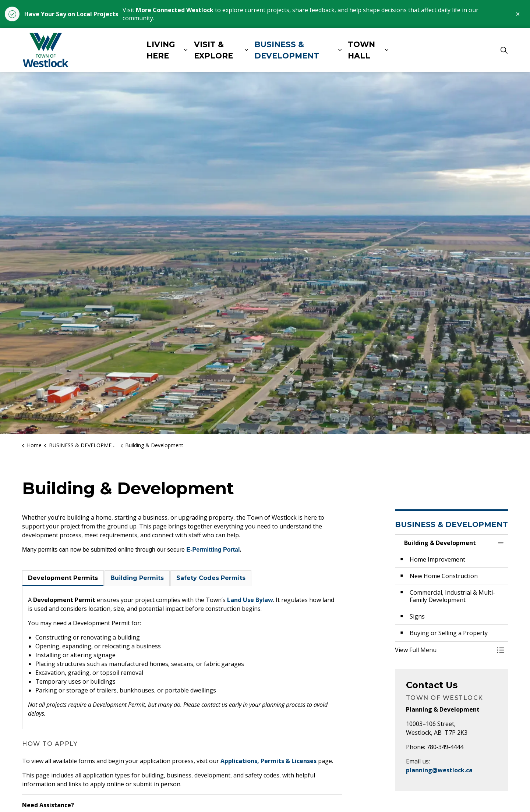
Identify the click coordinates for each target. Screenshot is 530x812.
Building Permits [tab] (137, 578)
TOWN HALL (361, 50)
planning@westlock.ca (439, 770)
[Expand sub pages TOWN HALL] (386, 50)
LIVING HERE (161, 50)
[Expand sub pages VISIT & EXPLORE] (246, 50)
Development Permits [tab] (63, 578)
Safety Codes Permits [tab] (211, 578)
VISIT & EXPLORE (213, 50)
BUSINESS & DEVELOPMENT (287, 50)
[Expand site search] (504, 50)
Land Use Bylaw (250, 600)
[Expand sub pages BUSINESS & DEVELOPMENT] (340, 50)
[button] (444, 650)
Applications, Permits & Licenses (268, 761)
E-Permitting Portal (213, 550)
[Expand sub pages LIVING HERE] (185, 50)
